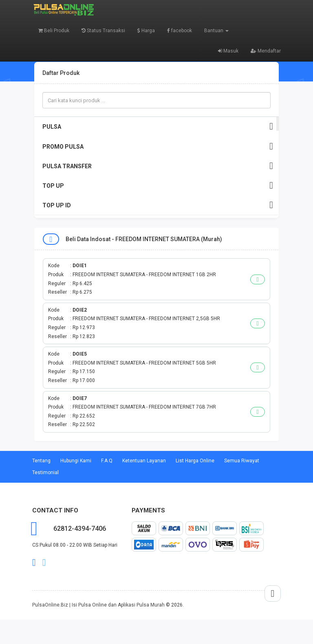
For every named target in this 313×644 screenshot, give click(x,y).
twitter (44, 563)
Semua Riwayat (242, 461)
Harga (146, 31)
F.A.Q (107, 461)
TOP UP (158, 186)
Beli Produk (54, 31)
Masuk (228, 51)
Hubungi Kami (76, 461)
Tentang (41, 461)
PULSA (158, 126)
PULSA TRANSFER (158, 166)
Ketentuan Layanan (144, 461)
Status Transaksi (103, 31)
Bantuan (216, 31)
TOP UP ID (158, 205)
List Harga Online (195, 461)
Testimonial (45, 473)
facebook (180, 31)
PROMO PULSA (158, 146)
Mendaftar (266, 51)
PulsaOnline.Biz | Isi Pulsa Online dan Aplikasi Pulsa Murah (98, 605)
